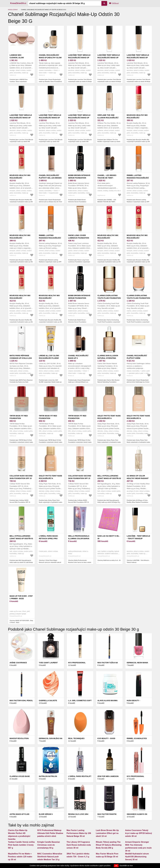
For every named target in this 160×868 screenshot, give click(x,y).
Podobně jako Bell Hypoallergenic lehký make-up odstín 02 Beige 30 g (109, 501)
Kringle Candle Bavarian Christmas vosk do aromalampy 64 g (49, 845)
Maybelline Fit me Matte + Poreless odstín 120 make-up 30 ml (20, 857)
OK (116, 866)
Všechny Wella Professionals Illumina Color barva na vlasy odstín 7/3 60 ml (80, 562)
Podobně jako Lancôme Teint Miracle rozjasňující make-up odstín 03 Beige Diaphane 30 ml (109, 81)
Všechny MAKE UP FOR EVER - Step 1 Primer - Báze (21, 622)
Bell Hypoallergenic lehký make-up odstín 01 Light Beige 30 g (21, 539)
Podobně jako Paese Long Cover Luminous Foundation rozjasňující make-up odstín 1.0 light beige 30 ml (80, 262)
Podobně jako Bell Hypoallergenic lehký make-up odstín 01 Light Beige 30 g (21, 562)
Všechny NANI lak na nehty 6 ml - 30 (109, 560)
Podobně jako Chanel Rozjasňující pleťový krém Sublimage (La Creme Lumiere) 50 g (138, 382)
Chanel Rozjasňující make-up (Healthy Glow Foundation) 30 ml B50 (50, 58)
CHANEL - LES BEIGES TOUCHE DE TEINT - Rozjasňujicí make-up (108, 178)
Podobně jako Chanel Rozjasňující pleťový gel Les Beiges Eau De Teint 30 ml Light (50, 202)
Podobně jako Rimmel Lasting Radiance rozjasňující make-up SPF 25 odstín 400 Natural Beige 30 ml (50, 262)
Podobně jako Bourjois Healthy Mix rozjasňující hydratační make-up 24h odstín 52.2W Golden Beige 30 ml (21, 322)
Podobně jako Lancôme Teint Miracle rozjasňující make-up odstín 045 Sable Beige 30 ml (21, 142)
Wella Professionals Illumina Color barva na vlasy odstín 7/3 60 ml (80, 539)
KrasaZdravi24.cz (18, 3)
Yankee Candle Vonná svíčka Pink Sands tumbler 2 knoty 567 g (21, 845)
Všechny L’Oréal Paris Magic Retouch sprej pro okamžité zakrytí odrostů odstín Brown (50, 562)
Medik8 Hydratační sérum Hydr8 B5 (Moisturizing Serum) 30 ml (137, 857)
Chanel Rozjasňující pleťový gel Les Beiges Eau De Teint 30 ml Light (50, 178)
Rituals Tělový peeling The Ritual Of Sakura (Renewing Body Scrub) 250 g (109, 845)
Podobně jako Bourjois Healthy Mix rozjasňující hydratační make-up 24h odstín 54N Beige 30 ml (138, 142)
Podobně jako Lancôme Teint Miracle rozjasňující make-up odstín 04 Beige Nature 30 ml (139, 81)
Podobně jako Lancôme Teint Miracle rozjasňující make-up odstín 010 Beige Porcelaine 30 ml (51, 142)
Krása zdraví (13, 10)
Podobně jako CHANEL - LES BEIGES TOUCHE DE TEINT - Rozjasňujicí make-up (107, 202)
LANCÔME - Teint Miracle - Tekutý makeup (138, 537)
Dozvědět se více (126, 866)
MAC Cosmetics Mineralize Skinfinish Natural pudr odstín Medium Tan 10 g (50, 857)
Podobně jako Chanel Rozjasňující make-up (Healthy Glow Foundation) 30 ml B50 (50, 81)
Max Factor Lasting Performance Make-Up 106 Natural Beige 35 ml (79, 833)
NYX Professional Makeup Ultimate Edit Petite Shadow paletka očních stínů (50, 833)
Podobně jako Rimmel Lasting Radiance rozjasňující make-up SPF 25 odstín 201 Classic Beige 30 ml (138, 202)
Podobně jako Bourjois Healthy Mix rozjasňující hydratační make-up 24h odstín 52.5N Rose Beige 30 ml (51, 322)
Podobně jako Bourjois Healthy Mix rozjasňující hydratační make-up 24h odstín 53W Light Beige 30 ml (138, 262)
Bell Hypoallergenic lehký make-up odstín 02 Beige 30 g (109, 478)
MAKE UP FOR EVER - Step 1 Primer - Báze (21, 597)
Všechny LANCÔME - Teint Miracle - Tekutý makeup (138, 561)
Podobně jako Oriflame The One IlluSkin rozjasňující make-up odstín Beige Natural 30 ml (109, 142)
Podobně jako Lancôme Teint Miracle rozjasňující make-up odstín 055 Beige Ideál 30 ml (80, 142)
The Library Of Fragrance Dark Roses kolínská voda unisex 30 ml (79, 845)
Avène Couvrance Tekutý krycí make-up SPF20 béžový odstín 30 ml (139, 833)
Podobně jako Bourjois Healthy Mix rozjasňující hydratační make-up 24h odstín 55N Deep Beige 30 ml (21, 262)
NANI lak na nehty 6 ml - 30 (109, 537)
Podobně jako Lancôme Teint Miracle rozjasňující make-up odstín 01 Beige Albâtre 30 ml (80, 81)
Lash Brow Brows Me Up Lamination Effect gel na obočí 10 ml (107, 833)
